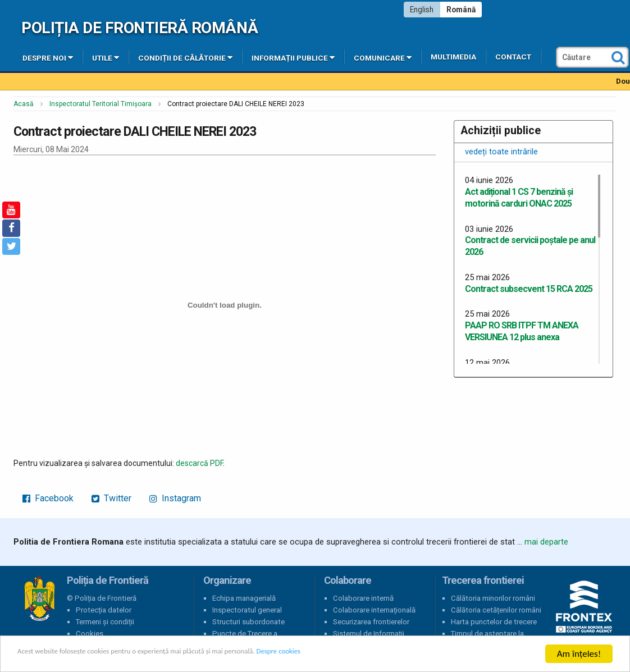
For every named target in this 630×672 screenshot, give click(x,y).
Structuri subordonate (248, 622)
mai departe (546, 542)
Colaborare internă (363, 598)
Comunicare (383, 57)
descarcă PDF (199, 463)
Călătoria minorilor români (493, 598)
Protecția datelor (104, 610)
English (422, 10)
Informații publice (293, 57)
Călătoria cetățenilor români (496, 610)
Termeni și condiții (105, 622)
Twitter (111, 498)
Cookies (90, 634)
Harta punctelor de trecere (494, 622)
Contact (513, 57)
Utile (106, 57)
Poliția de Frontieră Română (140, 28)
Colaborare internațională (374, 610)
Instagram (175, 498)
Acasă (24, 104)
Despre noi (48, 57)
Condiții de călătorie (185, 57)
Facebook (48, 498)
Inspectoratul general (247, 610)
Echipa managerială (244, 598)
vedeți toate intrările (501, 152)
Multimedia (453, 57)
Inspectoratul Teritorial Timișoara (101, 104)
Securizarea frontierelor (371, 622)
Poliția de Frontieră (39, 598)
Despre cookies (364, 654)
